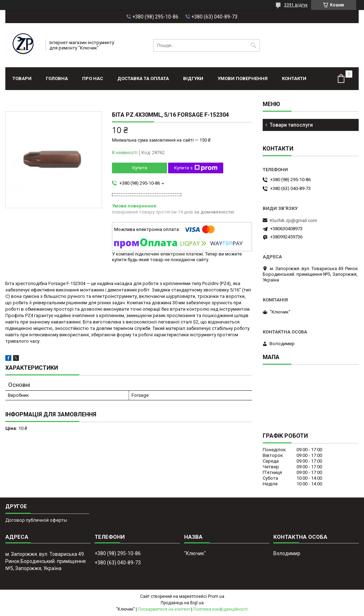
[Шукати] (254, 45)
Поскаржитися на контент (164, 609)
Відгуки (193, 78)
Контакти (294, 78)
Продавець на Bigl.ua (182, 603)
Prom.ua (216, 596)
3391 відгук (296, 5)
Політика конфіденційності (221, 609)
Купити (140, 168)
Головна (57, 78)
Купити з (196, 168)
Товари (22, 78)
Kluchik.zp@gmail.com (293, 220)
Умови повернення (243, 78)
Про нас (93, 78)
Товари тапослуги (291, 125)
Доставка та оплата (143, 78)
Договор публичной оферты (36, 520)
